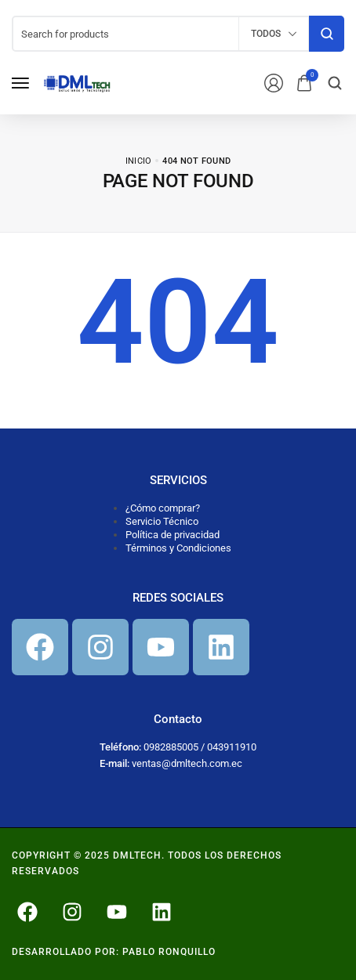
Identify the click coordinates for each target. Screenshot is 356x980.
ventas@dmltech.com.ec (187, 763)
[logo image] (77, 82)
